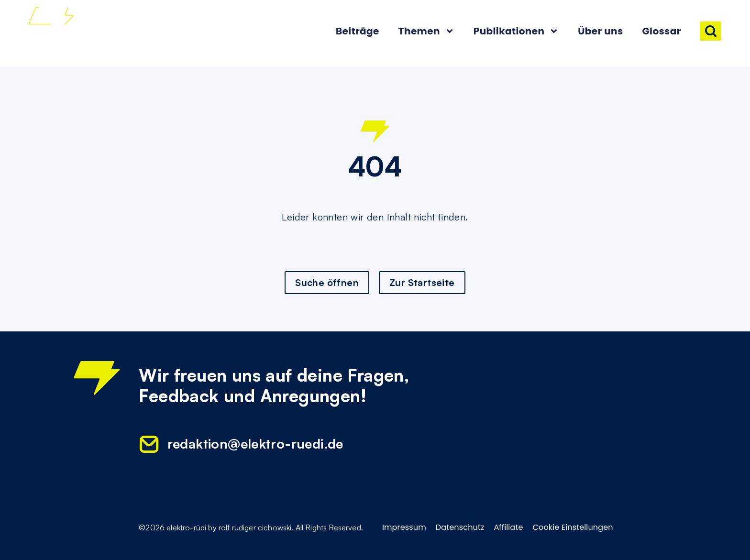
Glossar (661, 31)
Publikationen (516, 31)
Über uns (600, 31)
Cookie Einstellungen (573, 527)
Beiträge (358, 31)
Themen (426, 31)
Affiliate (508, 527)
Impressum (404, 527)
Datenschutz (460, 527)
